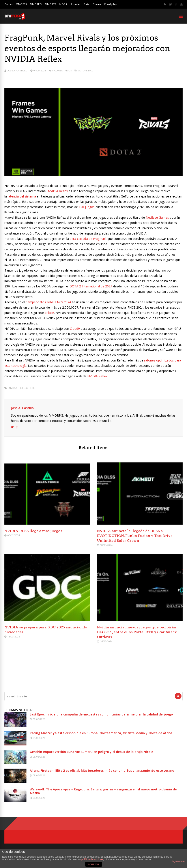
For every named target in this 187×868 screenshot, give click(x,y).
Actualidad (86, 70)
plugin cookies (178, 861)
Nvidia (13, 388)
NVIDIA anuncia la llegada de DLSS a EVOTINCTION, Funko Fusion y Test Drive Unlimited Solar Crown (135, 536)
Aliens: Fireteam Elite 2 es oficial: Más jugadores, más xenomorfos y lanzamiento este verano (102, 770)
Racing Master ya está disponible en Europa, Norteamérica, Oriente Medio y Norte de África (101, 733)
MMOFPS (21, 4)
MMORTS (50, 4)
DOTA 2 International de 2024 (91, 286)
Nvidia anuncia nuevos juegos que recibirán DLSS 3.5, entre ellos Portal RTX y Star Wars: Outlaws (137, 632)
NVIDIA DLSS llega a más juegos (33, 531)
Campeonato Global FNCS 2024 (49, 302)
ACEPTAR (93, 864)
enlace (49, 313)
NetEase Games (157, 217)
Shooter (76, 4)
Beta (87, 4)
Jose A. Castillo (18, 70)
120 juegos (87, 207)
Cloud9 (75, 329)
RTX (32, 388)
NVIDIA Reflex (58, 191)
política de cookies (92, 859)
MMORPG (36, 4)
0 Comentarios (62, 70)
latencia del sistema (22, 196)
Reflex (23, 388)
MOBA (63, 4)
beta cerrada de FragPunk (88, 239)
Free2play (110, 4)
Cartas (8, 4)
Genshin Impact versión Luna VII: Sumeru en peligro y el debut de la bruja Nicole (91, 752)
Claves (97, 4)
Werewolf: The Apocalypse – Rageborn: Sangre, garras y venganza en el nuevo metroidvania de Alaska (103, 791)
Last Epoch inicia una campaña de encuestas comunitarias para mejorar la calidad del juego (101, 714)
